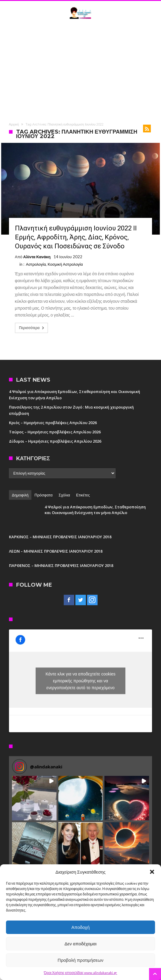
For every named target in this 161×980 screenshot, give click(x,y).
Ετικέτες (83, 495)
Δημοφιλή (20, 495)
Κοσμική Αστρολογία (65, 264)
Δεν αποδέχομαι (80, 944)
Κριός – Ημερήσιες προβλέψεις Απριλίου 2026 (53, 423)
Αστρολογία (36, 264)
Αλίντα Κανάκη (37, 257)
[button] (152, 872)
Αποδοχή (81, 927)
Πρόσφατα (43, 495)
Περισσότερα (32, 328)
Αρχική (14, 124)
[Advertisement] (80, 70)
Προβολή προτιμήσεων (81, 960)
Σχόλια (64, 495)
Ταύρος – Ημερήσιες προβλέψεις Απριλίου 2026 (55, 432)
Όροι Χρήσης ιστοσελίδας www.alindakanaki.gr (81, 973)
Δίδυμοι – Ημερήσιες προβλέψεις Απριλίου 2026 (55, 441)
